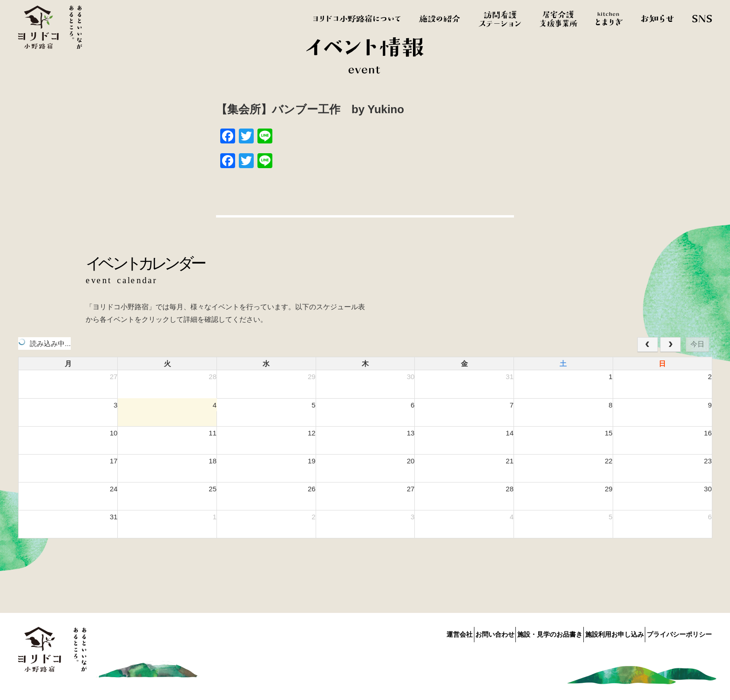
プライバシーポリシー (679, 632)
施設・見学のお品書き (527, 632)
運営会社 (413, 632)
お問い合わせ (460, 632)
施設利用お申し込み (603, 632)
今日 (697, 344)
